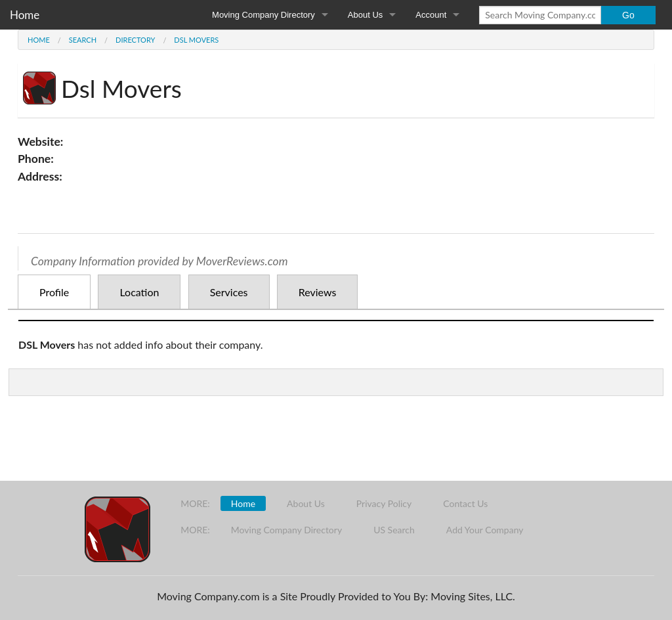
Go (628, 15)
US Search (394, 530)
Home (25, 15)
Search (83, 40)
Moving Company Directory (263, 15)
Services (229, 292)
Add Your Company (485, 530)
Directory (135, 40)
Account (431, 15)
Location (139, 292)
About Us (365, 15)
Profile (54, 292)
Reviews (318, 292)
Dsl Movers (196, 40)
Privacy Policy (384, 503)
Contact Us (465, 503)
